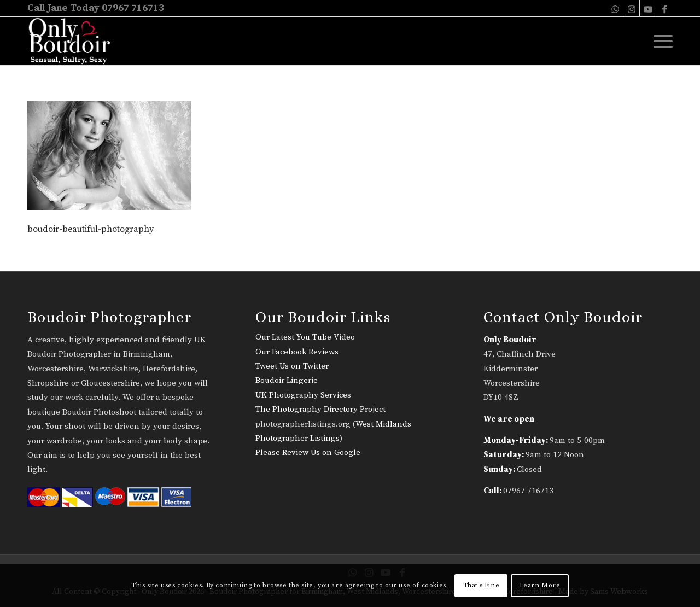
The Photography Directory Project (320, 409)
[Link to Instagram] (631, 8)
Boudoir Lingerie (287, 380)
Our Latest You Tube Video (305, 337)
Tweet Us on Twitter (292, 366)
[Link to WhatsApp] (615, 8)
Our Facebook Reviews (297, 352)
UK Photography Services (303, 395)
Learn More (540, 585)
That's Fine (482, 585)
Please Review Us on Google (308, 453)
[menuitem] (660, 41)
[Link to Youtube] (648, 8)
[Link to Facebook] (664, 8)
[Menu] (660, 41)
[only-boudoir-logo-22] (74, 41)
